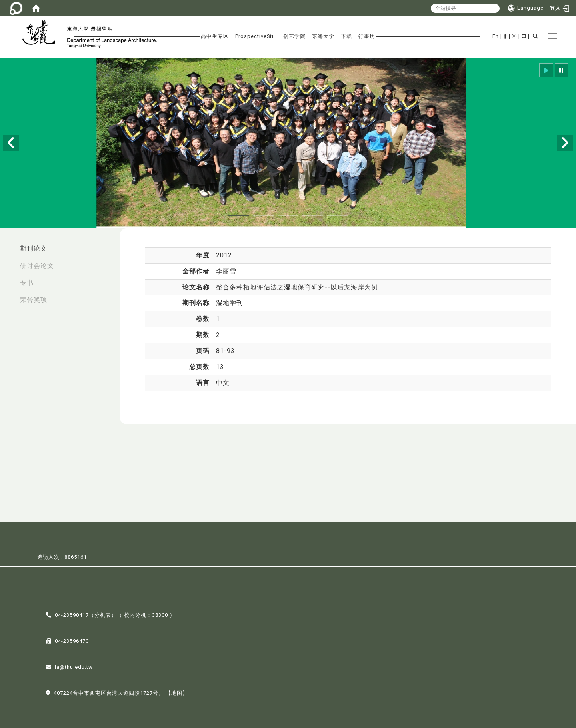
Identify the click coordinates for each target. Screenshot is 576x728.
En (496, 36)
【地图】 (177, 693)
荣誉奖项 (34, 300)
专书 (27, 283)
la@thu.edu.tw (74, 667)
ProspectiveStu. (256, 36)
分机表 (103, 615)
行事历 (367, 36)
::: (8, 244)
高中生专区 (215, 36)
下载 (346, 36)
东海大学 (323, 36)
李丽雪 (226, 271)
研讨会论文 (37, 266)
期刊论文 (34, 248)
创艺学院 (294, 36)
